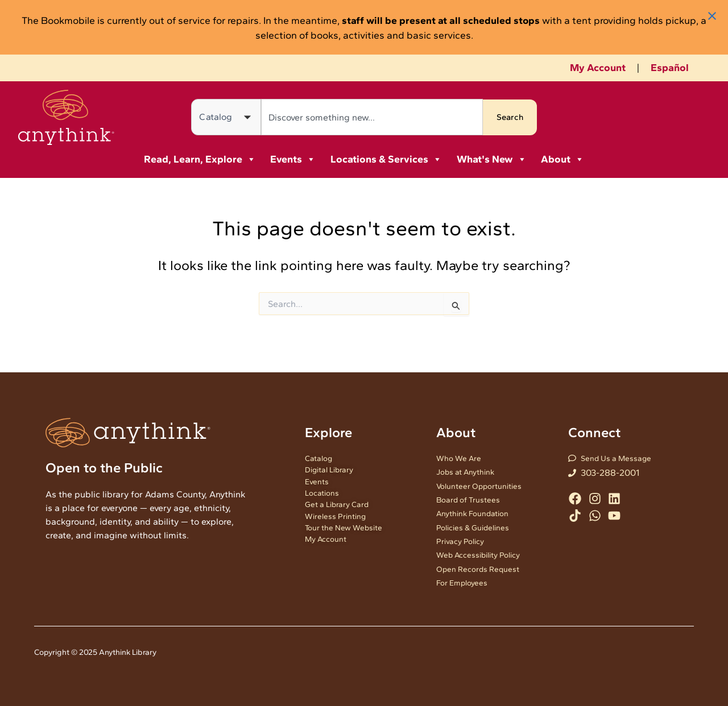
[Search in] (226, 117)
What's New (492, 159)
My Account (598, 68)
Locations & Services (386, 159)
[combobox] (371, 117)
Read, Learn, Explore (200, 159)
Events (293, 159)
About (562, 159)
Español (670, 68)
